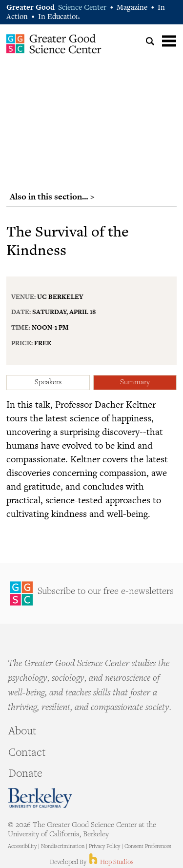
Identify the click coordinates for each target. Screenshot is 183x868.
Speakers (48, 383)
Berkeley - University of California (40, 798)
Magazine (132, 8)
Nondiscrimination (63, 847)
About (22, 732)
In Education (59, 17)
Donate (25, 774)
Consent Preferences (148, 847)
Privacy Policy (104, 847)
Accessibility (22, 847)
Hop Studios (111, 863)
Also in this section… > (52, 197)
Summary (135, 383)
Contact (27, 753)
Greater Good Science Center (54, 43)
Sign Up (91, 593)
